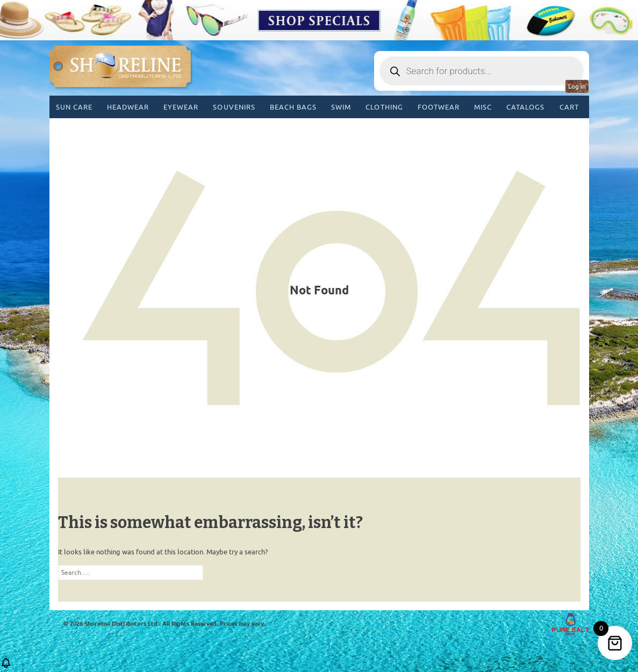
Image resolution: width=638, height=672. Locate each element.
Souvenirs (234, 107)
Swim (341, 107)
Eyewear (181, 107)
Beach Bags (293, 107)
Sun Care (74, 107)
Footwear (439, 107)
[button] (6, 666)
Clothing (384, 107)
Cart (569, 107)
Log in (577, 86)
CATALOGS (525, 107)
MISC (483, 107)
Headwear (128, 107)
